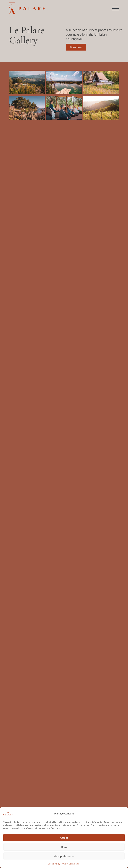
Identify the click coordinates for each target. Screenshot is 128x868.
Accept (64, 838)
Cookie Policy (54, 864)
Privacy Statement (70, 864)
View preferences (64, 856)
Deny (64, 847)
